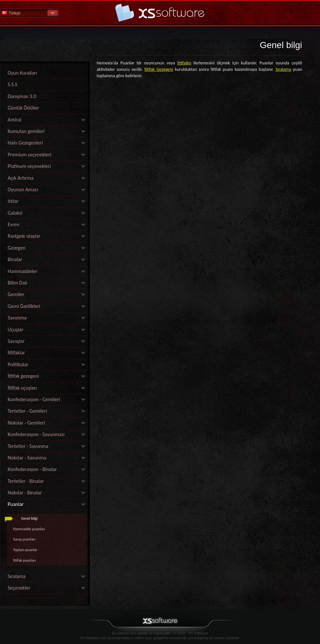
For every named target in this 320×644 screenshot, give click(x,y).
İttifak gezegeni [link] (23, 376)
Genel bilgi (29, 518)
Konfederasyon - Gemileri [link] (34, 399)
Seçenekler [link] (19, 588)
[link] (47, 597)
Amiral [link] (14, 120)
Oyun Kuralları (22, 73)
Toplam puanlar (25, 550)
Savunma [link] (17, 318)
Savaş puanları (24, 539)
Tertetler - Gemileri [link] (27, 411)
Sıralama (283, 69)
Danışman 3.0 (22, 96)
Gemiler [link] (16, 294)
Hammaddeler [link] (23, 271)
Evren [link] (13, 224)
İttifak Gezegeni (159, 69)
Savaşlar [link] (16, 341)
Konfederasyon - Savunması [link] (36, 434)
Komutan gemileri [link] (26, 131)
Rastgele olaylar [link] (24, 236)
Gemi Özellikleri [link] (24, 306)
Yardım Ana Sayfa (160, 13)
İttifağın (184, 63)
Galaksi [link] (15, 213)
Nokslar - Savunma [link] (27, 458)
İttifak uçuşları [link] (22, 388)
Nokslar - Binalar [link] (25, 493)
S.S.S (12, 84)
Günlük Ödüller (23, 108)
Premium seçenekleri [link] (29, 155)
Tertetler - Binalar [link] (26, 481)
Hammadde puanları (29, 529)
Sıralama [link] (17, 576)
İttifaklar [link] (16, 353)
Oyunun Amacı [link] (23, 190)
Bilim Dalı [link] (17, 283)
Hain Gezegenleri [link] (25, 143)
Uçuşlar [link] (16, 330)
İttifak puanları (24, 560)
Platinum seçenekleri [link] (29, 166)
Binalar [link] (15, 259)
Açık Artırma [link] (20, 178)
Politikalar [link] (18, 364)
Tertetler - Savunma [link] (28, 446)
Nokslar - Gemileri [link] (26, 423)
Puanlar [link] (16, 504)
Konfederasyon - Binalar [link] (32, 469)
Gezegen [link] (17, 248)
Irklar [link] (13, 201)
